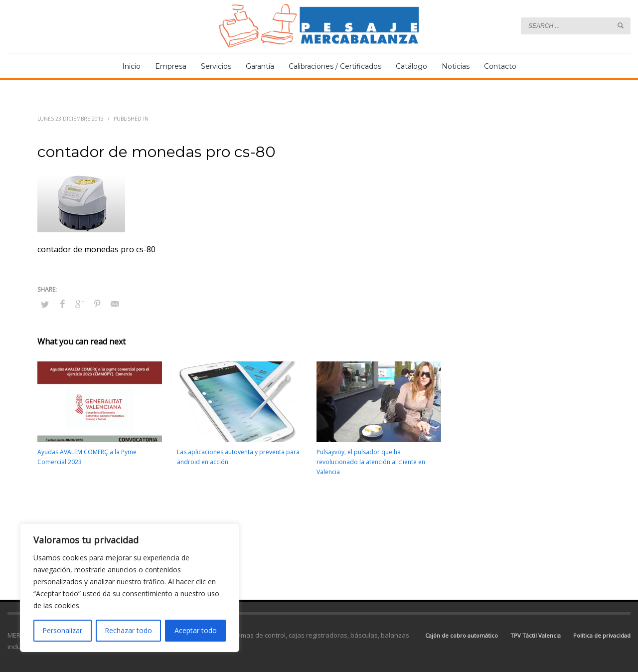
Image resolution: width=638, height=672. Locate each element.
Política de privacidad (602, 635)
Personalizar (62, 630)
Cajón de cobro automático (462, 635)
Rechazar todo (128, 630)
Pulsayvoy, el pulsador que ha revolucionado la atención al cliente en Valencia (371, 462)
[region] (130, 588)
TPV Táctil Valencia (536, 635)
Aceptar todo (196, 630)
